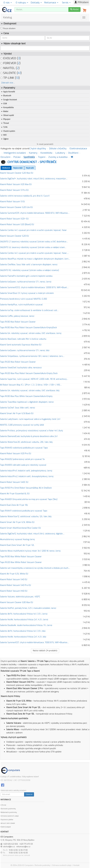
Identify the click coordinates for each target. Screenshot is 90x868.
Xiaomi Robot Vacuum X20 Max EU (16, 184)
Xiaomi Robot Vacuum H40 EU (14, 591)
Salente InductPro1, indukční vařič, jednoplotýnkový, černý (26, 471)
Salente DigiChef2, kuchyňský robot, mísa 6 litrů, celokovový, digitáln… (32, 534)
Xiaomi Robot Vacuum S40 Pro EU (15, 585)
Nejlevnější (18, 168)
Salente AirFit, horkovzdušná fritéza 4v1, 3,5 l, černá (24, 614)
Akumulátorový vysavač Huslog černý (17, 539)
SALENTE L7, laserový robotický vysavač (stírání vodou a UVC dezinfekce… (34, 242)
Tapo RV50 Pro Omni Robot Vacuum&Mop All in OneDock (26, 488)
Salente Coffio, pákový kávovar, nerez (17, 316)
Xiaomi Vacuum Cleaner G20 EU (14, 236)
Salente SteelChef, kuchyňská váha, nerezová (21, 368)
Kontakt (76, 865)
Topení (42, 157)
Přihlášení (82, 2)
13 (17, 78)
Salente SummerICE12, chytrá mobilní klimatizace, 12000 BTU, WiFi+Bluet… (34, 287)
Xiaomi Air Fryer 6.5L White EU (14, 574)
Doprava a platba (7, 820)
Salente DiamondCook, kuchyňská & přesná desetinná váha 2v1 (29, 436)
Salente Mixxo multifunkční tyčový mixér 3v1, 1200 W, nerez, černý (30, 551)
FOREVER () (11, 63)
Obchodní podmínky (8, 809)
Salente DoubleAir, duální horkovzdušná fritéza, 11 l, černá (26, 625)
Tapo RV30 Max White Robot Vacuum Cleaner (21, 557)
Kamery (33, 153)
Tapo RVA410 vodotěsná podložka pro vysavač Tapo (24, 448)
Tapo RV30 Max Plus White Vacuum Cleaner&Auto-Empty (26, 396)
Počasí (17, 157)
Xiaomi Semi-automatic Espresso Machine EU (21, 345)
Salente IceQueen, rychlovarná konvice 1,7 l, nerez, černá (26, 282)
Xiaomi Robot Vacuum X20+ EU (14, 219)
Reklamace (51, 3)
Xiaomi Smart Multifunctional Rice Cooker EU (20, 528)
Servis (66, 3)
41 (19, 73)
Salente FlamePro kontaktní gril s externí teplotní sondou (26, 276)
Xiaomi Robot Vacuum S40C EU (14, 482)
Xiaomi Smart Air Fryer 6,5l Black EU (17, 413)
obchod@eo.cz (9, 847)
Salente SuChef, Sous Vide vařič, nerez (17, 408)
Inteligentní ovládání (15, 153)
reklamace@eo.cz (23, 847)
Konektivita (46, 153)
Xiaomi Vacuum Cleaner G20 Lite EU (16, 207)
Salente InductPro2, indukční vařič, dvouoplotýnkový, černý (27, 476)
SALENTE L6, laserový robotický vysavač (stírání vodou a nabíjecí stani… (33, 247)
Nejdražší (30, 168)
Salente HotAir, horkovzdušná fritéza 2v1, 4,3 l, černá (24, 620)
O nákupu (22, 3)
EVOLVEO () (11, 58)
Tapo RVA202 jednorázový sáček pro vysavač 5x (22, 459)
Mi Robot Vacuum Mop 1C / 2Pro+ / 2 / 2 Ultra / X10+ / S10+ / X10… (31, 385)
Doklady (36, 3)
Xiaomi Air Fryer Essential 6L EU (15, 494)
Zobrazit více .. (8, 83)
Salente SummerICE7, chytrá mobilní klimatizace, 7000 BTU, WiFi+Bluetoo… (34, 643)
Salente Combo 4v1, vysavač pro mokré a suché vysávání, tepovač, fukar (33, 230)
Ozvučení (5, 157)
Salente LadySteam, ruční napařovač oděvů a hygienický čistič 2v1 (30, 419)
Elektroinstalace (78, 149)
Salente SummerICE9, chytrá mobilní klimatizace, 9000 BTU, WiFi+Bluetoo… (35, 213)
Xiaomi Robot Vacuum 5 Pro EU (14, 190)
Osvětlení (73, 153)
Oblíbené (6, 168)
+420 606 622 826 (11, 844)
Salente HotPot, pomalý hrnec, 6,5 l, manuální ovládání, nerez (28, 608)
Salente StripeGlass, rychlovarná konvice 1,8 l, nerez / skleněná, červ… (32, 356)
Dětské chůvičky (58, 149)
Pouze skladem (9, 28)
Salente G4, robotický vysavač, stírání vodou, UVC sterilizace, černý (31, 333)
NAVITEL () (10, 68)
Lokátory (60, 153)
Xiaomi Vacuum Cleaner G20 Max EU (17, 173)
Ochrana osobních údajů (10, 816)
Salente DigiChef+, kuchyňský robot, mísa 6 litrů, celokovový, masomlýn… (34, 179)
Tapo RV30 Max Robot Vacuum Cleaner (18, 322)
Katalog (8, 17)
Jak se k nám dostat (8, 823)
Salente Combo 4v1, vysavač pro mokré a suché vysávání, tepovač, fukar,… (34, 253)
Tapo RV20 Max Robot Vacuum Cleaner (18, 362)
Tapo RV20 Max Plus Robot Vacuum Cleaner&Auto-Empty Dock (29, 373)
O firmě (3, 805)
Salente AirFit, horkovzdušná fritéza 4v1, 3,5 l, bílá (23, 631)
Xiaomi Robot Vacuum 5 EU (12, 202)
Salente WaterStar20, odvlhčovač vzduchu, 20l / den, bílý (26, 442)
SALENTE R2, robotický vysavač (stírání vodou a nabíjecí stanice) (29, 270)
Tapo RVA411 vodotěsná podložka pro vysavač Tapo (24, 511)
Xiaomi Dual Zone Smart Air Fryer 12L (17, 545)
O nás (8, 3)
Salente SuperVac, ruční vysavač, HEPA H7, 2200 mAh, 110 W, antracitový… (34, 379)
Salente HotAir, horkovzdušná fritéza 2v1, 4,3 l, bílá (23, 637)
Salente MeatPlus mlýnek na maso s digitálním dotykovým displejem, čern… (35, 259)
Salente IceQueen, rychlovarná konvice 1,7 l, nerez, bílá (25, 350)
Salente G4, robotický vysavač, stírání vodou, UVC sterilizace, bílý (30, 391)
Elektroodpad (6, 827)
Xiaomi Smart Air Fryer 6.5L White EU (17, 522)
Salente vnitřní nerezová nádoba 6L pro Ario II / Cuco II (25, 196)
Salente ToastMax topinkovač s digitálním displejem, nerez (27, 402)
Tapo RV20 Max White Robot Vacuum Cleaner (21, 562)
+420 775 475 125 (26, 844)
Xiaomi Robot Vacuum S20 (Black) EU (17, 225)
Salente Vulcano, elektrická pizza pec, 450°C (20, 597)
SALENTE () (11, 73)
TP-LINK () (10, 78)
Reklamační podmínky (9, 812)
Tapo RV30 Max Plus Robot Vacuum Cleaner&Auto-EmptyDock (28, 328)
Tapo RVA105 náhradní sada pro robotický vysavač (23, 465)
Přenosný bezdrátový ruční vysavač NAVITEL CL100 (23, 299)
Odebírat (29, 794)
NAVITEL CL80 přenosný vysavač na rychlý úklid (22, 425)
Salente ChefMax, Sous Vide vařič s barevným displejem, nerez (29, 265)
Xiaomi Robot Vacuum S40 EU (14, 580)
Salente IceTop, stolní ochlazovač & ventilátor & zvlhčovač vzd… (29, 310)
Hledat (74, 9)
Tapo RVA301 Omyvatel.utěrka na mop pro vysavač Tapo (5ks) (29, 499)
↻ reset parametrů (45, 144)
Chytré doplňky (38, 149)
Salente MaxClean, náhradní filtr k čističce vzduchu (23, 339)
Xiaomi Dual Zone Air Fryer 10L (14, 505)
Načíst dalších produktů (45, 651)
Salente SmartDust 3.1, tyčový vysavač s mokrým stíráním (27, 293)
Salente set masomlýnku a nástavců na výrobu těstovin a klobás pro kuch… (35, 568)
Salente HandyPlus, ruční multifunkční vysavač (21, 305)
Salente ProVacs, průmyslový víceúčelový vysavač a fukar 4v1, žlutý (31, 431)
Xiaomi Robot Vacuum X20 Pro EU (16, 454)
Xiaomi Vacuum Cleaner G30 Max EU (17, 602)
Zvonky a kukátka (58, 157)
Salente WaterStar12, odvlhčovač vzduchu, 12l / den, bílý (26, 517)
